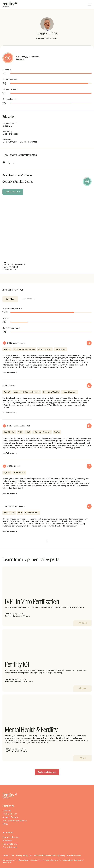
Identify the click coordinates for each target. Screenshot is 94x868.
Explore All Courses (47, 772)
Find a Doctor (10, 814)
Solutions (7, 841)
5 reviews (20, 59)
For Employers (10, 844)
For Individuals (10, 847)
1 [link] (47, 540)
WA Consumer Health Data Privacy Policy (47, 856)
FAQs (5, 824)
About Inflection (11, 837)
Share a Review (10, 817)
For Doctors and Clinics (15, 821)
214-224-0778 (9, 269)
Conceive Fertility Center (47, 38)
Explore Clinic (12, 192)
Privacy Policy (22, 856)
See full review (9, 373)
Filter (12, 299)
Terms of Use (8, 856)
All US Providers (74, 856)
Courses (7, 811)
